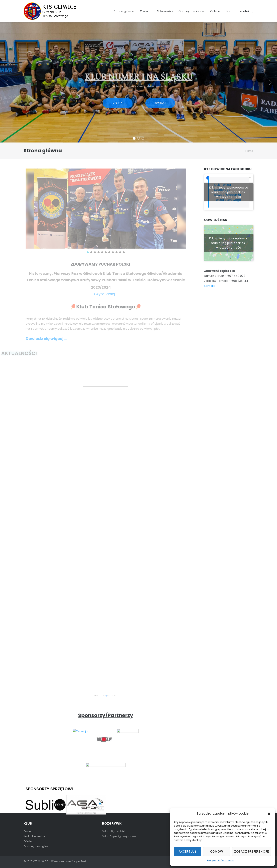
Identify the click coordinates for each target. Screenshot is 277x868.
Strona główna (124, 11)
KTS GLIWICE (40, 861)
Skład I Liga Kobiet (114, 831)
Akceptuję (188, 851)
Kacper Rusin (79, 861)
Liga (229, 11)
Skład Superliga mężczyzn (119, 836)
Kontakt (245, 11)
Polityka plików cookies (221, 860)
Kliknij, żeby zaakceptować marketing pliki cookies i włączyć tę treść (229, 192)
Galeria (215, 11)
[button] (269, 814)
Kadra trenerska (34, 836)
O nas (144, 11)
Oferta (28, 841)
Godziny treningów (191, 11)
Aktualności (165, 11)
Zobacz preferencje (252, 851)
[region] (138, 82)
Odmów (217, 851)
